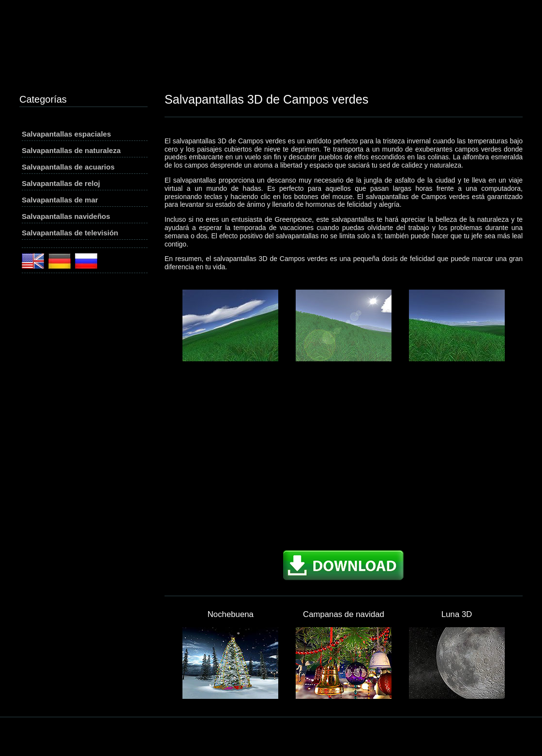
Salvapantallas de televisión (70, 233)
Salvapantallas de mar (60, 200)
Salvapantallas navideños (66, 216)
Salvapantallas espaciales (66, 134)
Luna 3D (457, 614)
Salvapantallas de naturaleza (71, 150)
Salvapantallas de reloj (61, 183)
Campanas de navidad (344, 614)
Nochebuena (231, 614)
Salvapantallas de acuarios (68, 167)
